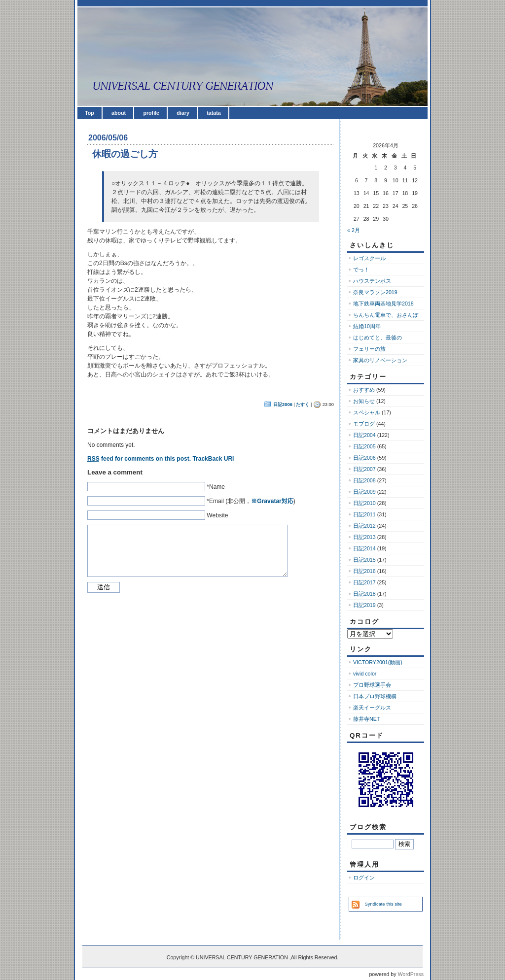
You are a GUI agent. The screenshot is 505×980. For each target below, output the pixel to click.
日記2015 (364, 560)
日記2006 (283, 405)
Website (217, 515)
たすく (303, 405)
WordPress (411, 974)
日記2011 (364, 514)
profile (151, 113)
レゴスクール (369, 258)
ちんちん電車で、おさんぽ (386, 315)
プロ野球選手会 (372, 685)
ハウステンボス (372, 281)
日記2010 (364, 503)
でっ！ (361, 270)
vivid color (365, 674)
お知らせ (364, 401)
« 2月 (354, 230)
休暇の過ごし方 (125, 154)
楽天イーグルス (372, 708)
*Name (216, 487)
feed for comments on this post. (139, 459)
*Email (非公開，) (251, 501)
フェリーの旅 (369, 349)
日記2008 (364, 480)
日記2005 (364, 446)
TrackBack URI (213, 459)
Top (90, 113)
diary (183, 113)
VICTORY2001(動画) (378, 662)
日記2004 (364, 435)
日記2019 (364, 605)
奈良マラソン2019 (375, 292)
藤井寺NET (366, 719)
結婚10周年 (367, 326)
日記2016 (364, 571)
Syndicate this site (383, 904)
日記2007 (364, 469)
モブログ (364, 424)
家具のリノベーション (380, 360)
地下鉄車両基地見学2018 (383, 304)
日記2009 (364, 492)
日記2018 (364, 594)
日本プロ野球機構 (375, 696)
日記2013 (364, 537)
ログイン (364, 878)
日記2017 (364, 582)
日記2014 (364, 548)
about (119, 113)
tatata (214, 113)
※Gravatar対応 (272, 501)
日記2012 (364, 526)
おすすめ (364, 390)
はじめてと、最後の (378, 338)
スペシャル (367, 412)
